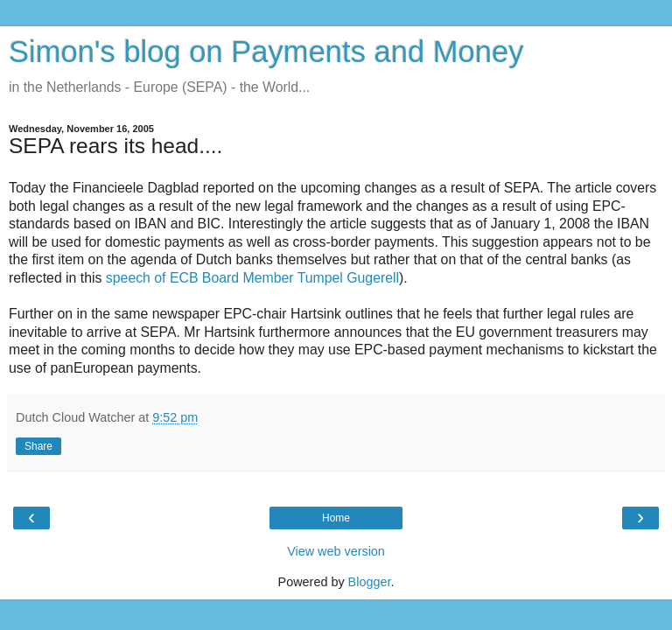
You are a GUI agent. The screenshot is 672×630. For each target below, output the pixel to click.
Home (336, 518)
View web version (336, 551)
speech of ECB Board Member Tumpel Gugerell (252, 278)
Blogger (370, 582)
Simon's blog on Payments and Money (266, 52)
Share (38, 446)
